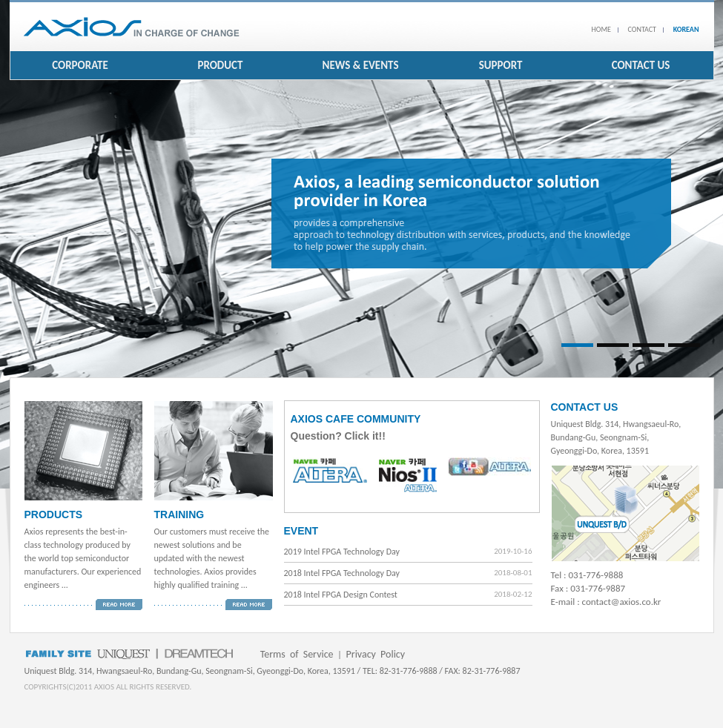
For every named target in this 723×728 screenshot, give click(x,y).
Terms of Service (297, 654)
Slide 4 (684, 345)
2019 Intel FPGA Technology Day (342, 552)
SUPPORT (501, 65)
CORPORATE (80, 65)
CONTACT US (641, 65)
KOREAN (686, 29)
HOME (601, 29)
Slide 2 (613, 345)
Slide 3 (648, 345)
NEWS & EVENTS (361, 65)
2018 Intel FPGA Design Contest (341, 595)
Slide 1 (577, 345)
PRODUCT (220, 65)
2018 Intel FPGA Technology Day (342, 573)
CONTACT (642, 29)
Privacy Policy (376, 654)
